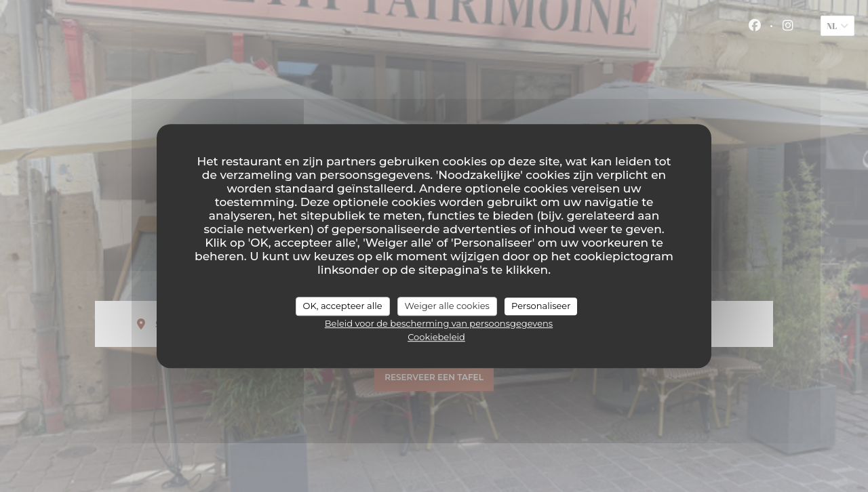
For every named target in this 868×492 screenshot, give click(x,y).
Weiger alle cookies (447, 306)
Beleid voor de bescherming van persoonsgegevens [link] (439, 323)
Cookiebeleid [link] (436, 337)
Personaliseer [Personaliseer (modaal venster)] (541, 306)
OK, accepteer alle (343, 306)
